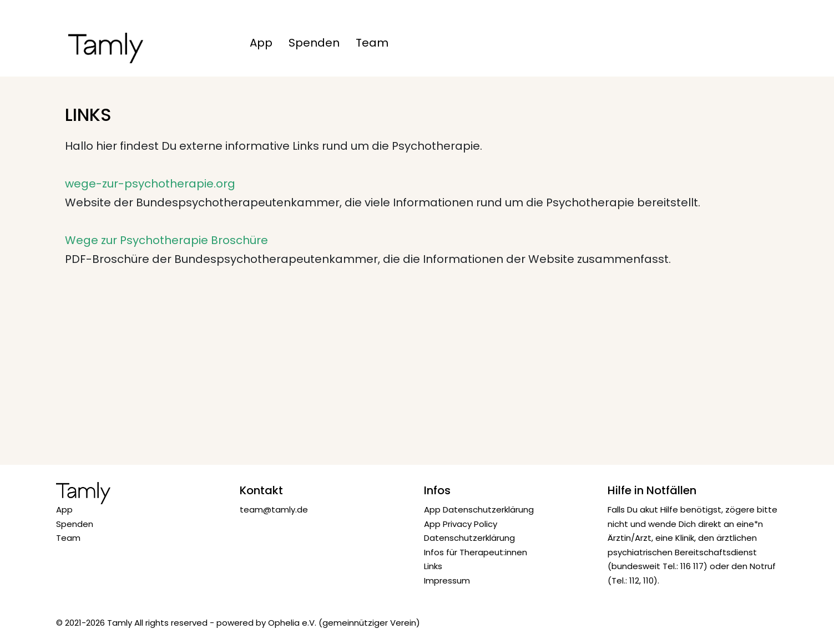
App (261, 43)
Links (433, 566)
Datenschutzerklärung (469, 538)
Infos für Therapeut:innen (476, 552)
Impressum (447, 580)
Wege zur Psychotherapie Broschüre (166, 240)
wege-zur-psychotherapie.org (150, 184)
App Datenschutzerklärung (479, 509)
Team (372, 43)
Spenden (314, 43)
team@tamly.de (274, 509)
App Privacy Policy (461, 524)
